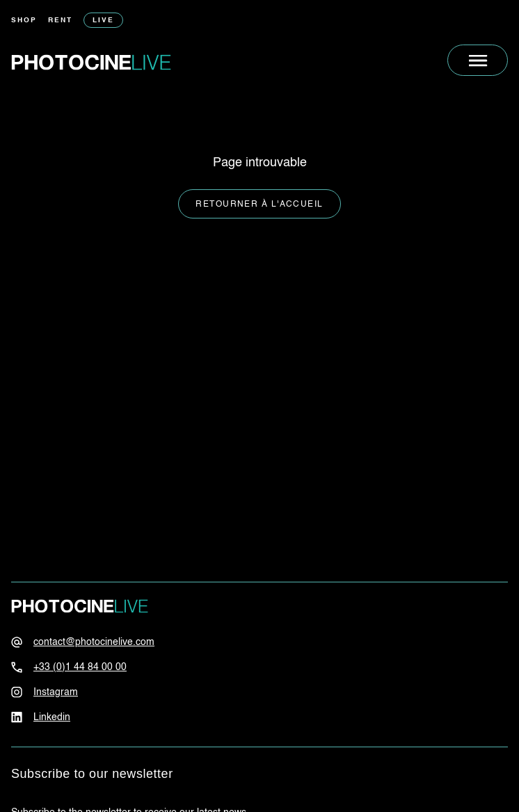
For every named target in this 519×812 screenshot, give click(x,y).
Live (103, 20)
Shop (24, 20)
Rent (60, 20)
